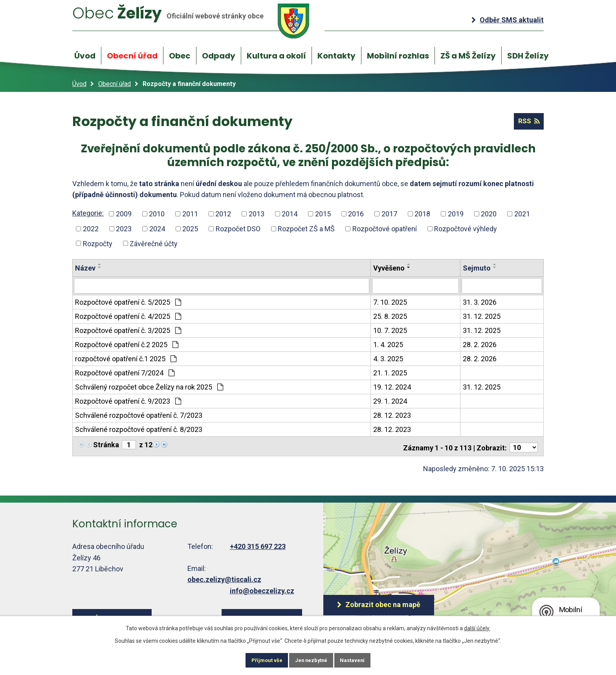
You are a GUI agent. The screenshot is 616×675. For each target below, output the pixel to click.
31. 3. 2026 (480, 302)
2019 (456, 214)
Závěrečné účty (154, 244)
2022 (91, 229)
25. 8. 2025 (390, 316)
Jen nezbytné (311, 659)
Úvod (85, 56)
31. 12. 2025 (482, 316)
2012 (223, 214)
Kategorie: (88, 213)
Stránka (106, 444)
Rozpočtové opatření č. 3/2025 (128, 330)
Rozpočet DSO (238, 229)
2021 (522, 214)
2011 (190, 214)
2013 (257, 214)
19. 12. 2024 (392, 387)
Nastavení (361, 659)
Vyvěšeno (389, 268)
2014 (290, 214)
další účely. (477, 626)
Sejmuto (477, 268)
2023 (124, 229)
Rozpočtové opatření (385, 229)
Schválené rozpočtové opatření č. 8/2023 (139, 429)
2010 (157, 214)
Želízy (199, 21)
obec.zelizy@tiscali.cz (224, 577)
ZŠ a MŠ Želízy (468, 56)
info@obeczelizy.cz (262, 588)
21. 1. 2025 (390, 372)
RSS (527, 122)
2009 (124, 214)
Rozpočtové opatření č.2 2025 (127, 344)
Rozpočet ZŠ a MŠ (306, 229)
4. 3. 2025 (388, 358)
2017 (389, 214)
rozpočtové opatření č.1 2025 (126, 358)
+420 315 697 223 (258, 544)
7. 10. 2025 (390, 302)
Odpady (219, 56)
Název (85, 268)
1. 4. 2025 (388, 344)
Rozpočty (98, 244)
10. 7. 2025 (390, 330)
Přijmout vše (259, 659)
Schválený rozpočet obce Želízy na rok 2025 (149, 387)
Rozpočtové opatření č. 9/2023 (128, 401)
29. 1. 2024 (390, 401)
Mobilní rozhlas (398, 56)
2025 (190, 229)
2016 (356, 214)
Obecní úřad (132, 56)
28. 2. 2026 (480, 344)
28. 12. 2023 (392, 415)
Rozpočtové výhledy (466, 229)
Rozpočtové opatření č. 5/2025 (128, 302)
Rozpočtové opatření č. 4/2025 (128, 316)
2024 (157, 229)
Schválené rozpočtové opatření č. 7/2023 (139, 415)
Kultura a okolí (276, 56)
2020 (489, 214)
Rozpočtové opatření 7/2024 (125, 372)
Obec (180, 56)
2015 (323, 214)
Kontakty (336, 56)
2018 (422, 214)
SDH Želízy (528, 56)
